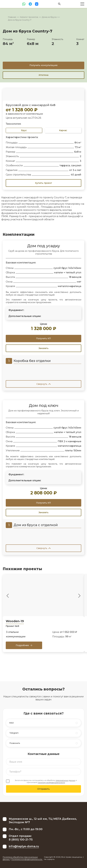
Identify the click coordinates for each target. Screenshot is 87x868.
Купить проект (43, 183)
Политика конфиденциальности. (27, 859)
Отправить (43, 789)
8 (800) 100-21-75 (21, 840)
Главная (12, 17)
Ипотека (43, 75)
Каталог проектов (29, 17)
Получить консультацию (43, 65)
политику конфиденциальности (51, 782)
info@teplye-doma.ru (24, 846)
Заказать (43, 348)
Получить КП (43, 338)
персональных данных (65, 780)
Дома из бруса (49, 17)
